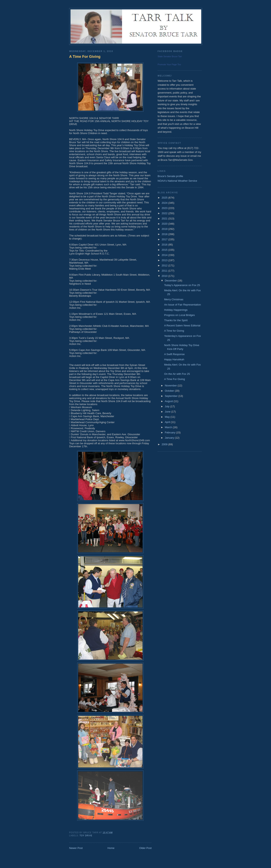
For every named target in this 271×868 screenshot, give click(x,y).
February (170, 432)
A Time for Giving (174, 331)
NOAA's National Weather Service (177, 181)
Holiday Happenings (176, 310)
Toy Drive (86, 836)
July (168, 406)
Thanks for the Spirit (176, 320)
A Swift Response (174, 354)
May (168, 417)
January (170, 438)
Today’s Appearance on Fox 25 (182, 285)
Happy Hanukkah (174, 359)
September (172, 396)
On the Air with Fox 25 (177, 374)
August (169, 401)
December (171, 281)
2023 (165, 208)
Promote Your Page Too (169, 64)
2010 (165, 276)
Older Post (145, 848)
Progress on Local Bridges (179, 315)
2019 (165, 229)
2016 (165, 245)
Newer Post (76, 848)
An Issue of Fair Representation (182, 305)
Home (111, 848)
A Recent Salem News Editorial (182, 325)
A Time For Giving (85, 57)
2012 (165, 265)
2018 (165, 234)
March (169, 427)
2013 (165, 260)
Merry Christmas (174, 299)
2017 (165, 239)
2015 (165, 250)
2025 (165, 198)
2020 (165, 224)
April (168, 422)
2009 (165, 444)
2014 (165, 255)
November (171, 386)
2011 (165, 271)
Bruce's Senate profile (170, 176)
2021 (165, 219)
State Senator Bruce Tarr (170, 56)
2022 (165, 213)
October (170, 391)
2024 (165, 203)
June (168, 412)
